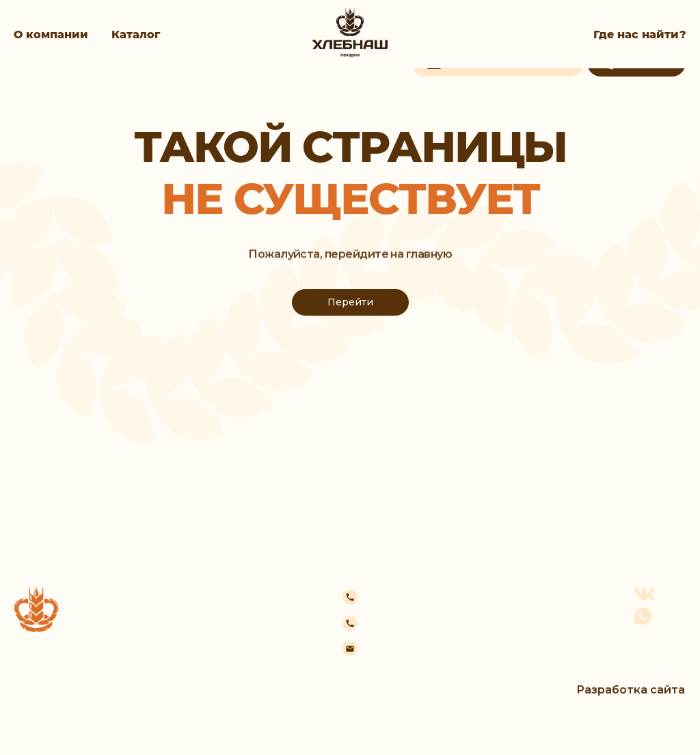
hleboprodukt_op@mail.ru (437, 649)
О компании (51, 35)
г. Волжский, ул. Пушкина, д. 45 (422, 690)
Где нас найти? (640, 35)
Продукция (212, 615)
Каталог (136, 35)
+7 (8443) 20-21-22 (415, 623)
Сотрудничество (225, 653)
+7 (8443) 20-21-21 (414, 595)
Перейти (350, 302)
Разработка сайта (631, 690)
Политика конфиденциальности (72, 684)
